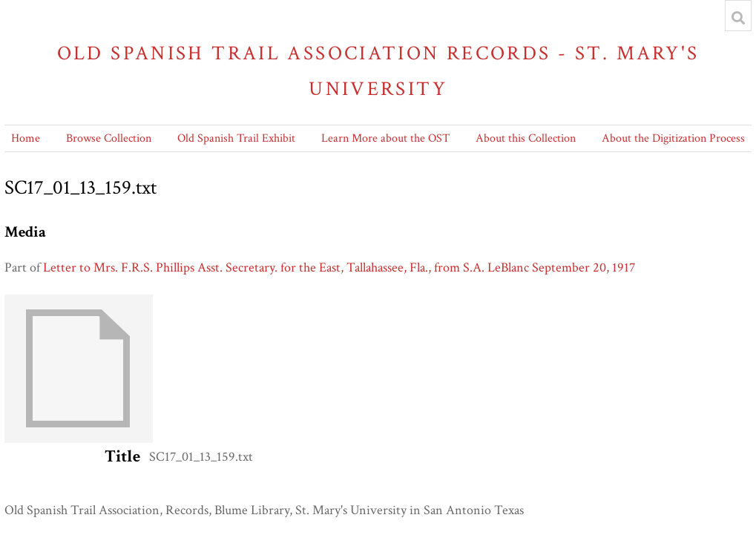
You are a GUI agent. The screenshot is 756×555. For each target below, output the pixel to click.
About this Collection (526, 138)
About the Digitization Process (673, 138)
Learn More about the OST (385, 138)
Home (26, 138)
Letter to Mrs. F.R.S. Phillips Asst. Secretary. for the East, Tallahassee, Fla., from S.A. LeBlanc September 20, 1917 (339, 267)
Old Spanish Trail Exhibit (236, 138)
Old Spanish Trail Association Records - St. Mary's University (378, 71)
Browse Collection (109, 138)
